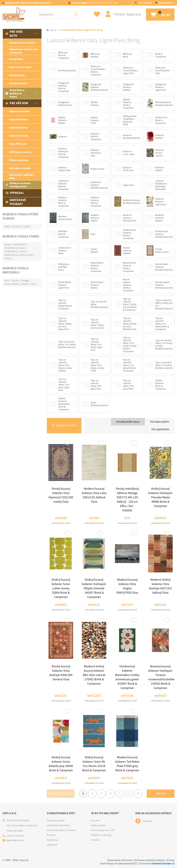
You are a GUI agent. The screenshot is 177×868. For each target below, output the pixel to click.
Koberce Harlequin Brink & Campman (59, 153)
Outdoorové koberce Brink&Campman (160, 234)
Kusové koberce (18, 119)
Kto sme (95, 820)
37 (138, 794)
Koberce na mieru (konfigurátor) (18, 185)
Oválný (8, 258)
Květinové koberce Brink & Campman (59, 185)
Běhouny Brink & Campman (59, 55)
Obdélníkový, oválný (15, 251)
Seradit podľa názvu (128, 422)
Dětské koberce (90, 104)
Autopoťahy (16, 59)
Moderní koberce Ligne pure (156, 202)
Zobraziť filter (66, 426)
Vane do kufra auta (20, 67)
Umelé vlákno (11, 284)
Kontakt (95, 840)
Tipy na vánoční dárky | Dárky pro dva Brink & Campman (125, 304)
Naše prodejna (99, 825)
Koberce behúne (19, 160)
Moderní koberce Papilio (90, 218)
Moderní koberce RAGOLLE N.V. (125, 218)
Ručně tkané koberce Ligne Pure (60, 285)
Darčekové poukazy (16, 202)
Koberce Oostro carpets (155, 153)
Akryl (7, 280)
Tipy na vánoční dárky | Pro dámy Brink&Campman (63, 344)
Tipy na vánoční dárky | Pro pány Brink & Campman (125, 365)
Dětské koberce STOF (90, 120)
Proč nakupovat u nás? (103, 830)
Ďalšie (161, 794)
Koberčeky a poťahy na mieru (15, 93)
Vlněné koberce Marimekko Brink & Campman (60, 404)
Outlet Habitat (90, 250)
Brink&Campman (63, 70)
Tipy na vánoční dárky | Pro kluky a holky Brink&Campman (160, 344)
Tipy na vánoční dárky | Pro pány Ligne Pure (60, 385)
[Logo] (15, 15)
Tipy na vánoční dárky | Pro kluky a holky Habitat (61, 365)
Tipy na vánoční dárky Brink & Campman (61, 304)
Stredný (16, 226)
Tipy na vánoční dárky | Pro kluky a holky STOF (93, 365)
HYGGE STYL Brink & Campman (157, 120)
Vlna (33, 284)
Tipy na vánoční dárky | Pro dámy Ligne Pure (92, 344)
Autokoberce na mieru (22, 43)
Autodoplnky (17, 75)
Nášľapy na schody (20, 152)
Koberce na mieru (19, 111)
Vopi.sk (53, 30)
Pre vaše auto (14, 34)
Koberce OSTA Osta (124, 169)
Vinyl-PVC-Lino (18, 144)
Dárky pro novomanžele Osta (158, 70)
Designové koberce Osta (61, 104)
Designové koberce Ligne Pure (156, 87)
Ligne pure (124, 185)
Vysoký (26, 226)
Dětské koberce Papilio (58, 120)
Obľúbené (52, 845)
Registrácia (134, 14)
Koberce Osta (93, 169)
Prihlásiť (119, 14)
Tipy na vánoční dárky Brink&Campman (95, 304)
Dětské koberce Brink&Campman (160, 104)
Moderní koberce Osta (61, 218)
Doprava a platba (56, 820)
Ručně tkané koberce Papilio (93, 285)
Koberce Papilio (155, 169)
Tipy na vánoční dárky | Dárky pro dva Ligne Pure (61, 324)
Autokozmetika (18, 83)
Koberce (58, 136)
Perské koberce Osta (158, 250)
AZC (135, 863)
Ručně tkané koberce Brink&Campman (160, 267)
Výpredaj (15, 193)
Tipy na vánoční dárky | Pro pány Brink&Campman (160, 365)
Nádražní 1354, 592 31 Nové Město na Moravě (28, 3)
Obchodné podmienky (58, 825)
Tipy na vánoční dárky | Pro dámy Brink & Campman (158, 324)
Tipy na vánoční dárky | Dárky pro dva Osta (93, 324)
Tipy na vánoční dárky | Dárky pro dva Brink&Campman (160, 304)
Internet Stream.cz (163, 863)
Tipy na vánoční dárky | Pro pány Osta (92, 385)
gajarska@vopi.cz (166, 3)
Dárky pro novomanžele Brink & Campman (93, 70)
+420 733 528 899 (145, 3)
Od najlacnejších (160, 422)
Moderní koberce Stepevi (155, 218)
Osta (89, 234)
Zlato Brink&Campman (95, 404)
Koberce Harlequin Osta (91, 153)
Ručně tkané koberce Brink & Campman (93, 267)
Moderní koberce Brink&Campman (127, 202)
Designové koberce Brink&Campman (95, 87)
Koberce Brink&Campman (127, 136)
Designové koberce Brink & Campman (59, 87)
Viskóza (25, 284)
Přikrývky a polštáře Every (60, 267)
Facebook (147, 821)
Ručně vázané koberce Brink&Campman (160, 285)
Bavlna (16, 280)
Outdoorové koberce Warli (60, 250)
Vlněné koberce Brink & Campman (156, 385)
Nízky (7, 226)
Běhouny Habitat (91, 55)
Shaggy (25, 280)
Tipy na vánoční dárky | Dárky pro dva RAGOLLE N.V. (125, 324)
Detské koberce (18, 128)
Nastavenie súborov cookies (61, 830)
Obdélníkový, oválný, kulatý (19, 255)
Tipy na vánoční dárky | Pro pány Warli (124, 385)
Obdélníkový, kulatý (15, 248)
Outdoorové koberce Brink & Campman (125, 234)
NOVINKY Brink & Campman (59, 234)
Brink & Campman (156, 55)
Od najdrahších (160, 429)
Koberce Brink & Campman (92, 136)
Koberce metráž (18, 136)
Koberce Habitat (155, 136)
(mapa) (26, 820)
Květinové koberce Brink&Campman (95, 185)
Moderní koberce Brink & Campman (59, 202)
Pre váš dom (17, 103)
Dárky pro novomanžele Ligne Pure (126, 70)
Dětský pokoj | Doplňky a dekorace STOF (125, 120)
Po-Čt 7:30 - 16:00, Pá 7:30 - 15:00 (94, 3)
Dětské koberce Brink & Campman (124, 104)
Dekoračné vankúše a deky (22, 176)
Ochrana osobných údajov (150, 860)
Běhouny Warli (123, 55)
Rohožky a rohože (20, 168)
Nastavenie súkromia (120, 860)
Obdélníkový (20, 244)
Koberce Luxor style (124, 153)
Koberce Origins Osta (60, 169)
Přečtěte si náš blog (101, 835)
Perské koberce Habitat (123, 251)
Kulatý (8, 244)
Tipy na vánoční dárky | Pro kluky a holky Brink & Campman (125, 344)
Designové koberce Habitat (124, 87)
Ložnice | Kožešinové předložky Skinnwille (157, 185)
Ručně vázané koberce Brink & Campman (124, 285)
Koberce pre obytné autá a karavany (24, 51)
